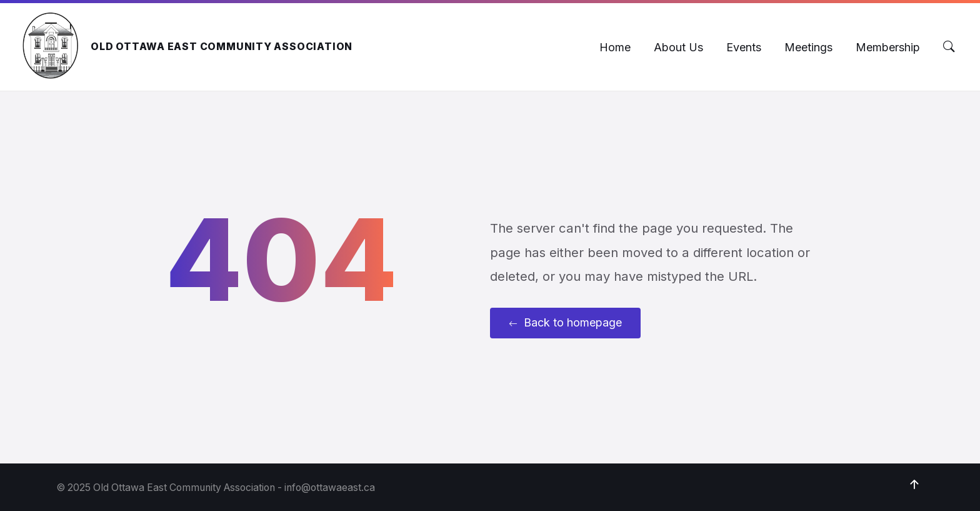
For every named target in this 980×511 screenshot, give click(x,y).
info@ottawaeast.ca (330, 488)
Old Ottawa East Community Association (222, 47)
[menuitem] (615, 47)
